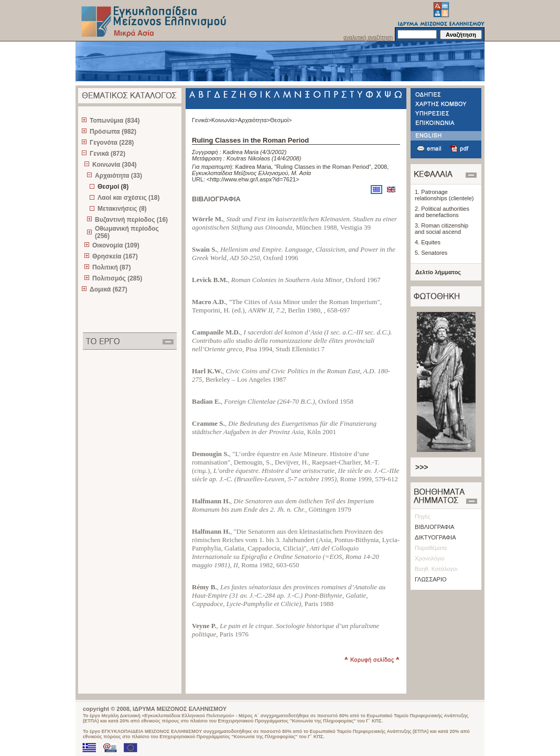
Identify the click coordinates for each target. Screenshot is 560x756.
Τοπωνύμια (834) (115, 121)
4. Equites (428, 242)
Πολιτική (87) (111, 267)
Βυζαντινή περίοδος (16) (131, 220)
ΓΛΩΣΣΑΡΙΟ (431, 579)
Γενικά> (202, 120)
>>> (422, 467)
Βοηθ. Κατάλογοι (436, 569)
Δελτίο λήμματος (438, 272)
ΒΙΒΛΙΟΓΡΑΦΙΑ (434, 527)
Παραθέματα (431, 548)
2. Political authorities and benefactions (442, 212)
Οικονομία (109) (116, 245)
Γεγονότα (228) (112, 143)
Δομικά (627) (109, 289)
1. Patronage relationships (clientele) (444, 195)
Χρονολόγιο (430, 558)
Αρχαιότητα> (254, 120)
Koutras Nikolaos (248, 158)
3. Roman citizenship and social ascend (441, 229)
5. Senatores (431, 253)
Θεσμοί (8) (113, 187)
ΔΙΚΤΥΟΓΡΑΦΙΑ (435, 537)
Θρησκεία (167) (115, 256)
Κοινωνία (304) (115, 165)
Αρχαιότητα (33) (119, 176)
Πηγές (423, 516)
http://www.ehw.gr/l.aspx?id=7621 (253, 179)
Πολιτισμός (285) (117, 278)
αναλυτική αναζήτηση (368, 37)
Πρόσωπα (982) (113, 132)
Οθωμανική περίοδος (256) (127, 232)
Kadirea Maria (241, 152)
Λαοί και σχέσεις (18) (128, 198)
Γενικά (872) (107, 154)
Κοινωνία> (225, 120)
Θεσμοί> (281, 120)
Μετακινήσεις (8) (122, 209)
